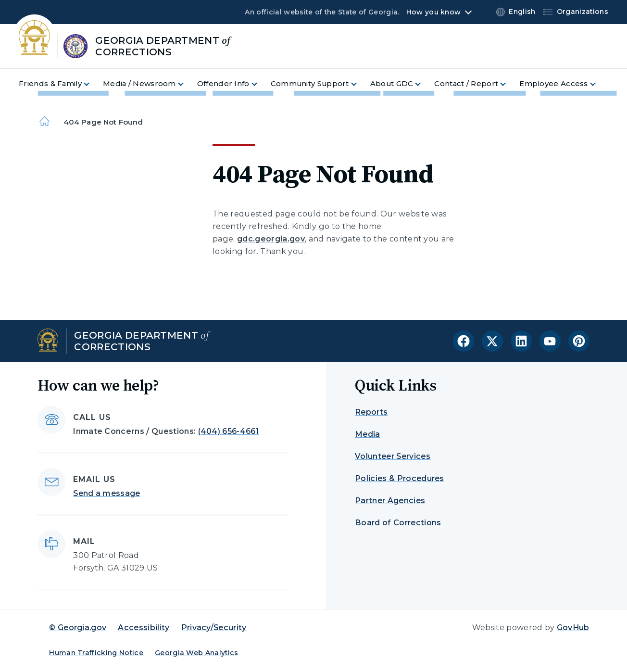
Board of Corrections (398, 523)
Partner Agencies (390, 501)
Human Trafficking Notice (96, 653)
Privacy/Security (214, 628)
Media (368, 434)
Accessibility (144, 628)
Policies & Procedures (400, 478)
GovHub (573, 628)
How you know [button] (433, 12)
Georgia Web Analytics (197, 653)
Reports (371, 412)
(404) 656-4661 (228, 431)
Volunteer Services (393, 456)
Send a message (107, 493)
